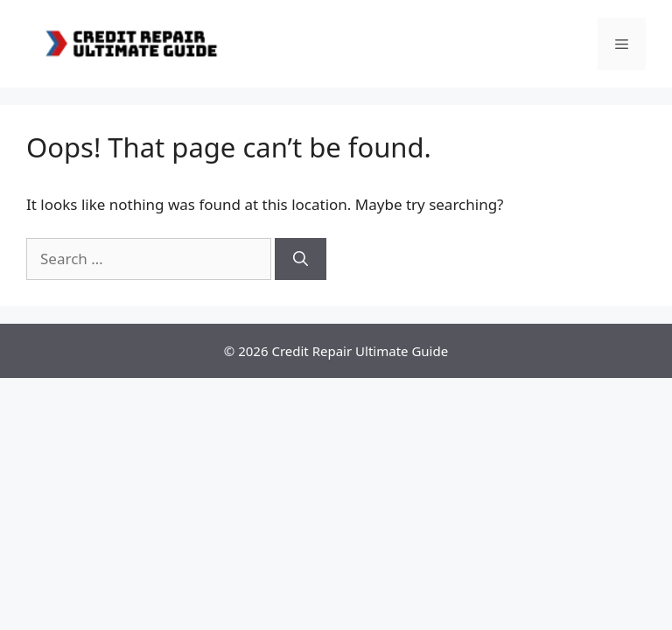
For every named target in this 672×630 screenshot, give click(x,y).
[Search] (301, 259)
